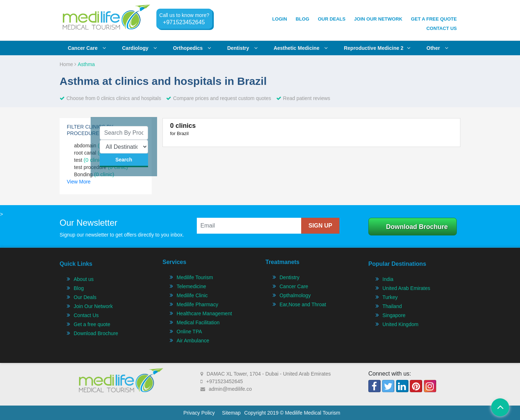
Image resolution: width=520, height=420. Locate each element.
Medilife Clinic (192, 295)
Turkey (390, 297)
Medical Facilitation (198, 322)
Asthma (86, 64)
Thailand (392, 306)
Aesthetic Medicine (301, 48)
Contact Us (442, 28)
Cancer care (87, 48)
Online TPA (189, 332)
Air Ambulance (193, 341)
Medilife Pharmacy (197, 304)
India (388, 279)
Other (437, 48)
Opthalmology (295, 295)
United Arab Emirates (406, 288)
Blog (303, 19)
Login (280, 19)
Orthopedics (192, 48)
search (124, 160)
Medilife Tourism (195, 277)
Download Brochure (417, 227)
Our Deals (332, 19)
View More (79, 182)
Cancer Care (294, 286)
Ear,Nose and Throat (303, 304)
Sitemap (231, 413)
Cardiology (140, 48)
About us (84, 279)
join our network (378, 19)
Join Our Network (93, 306)
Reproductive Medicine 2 (377, 48)
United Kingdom (400, 324)
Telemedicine (191, 286)
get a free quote (434, 19)
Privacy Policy (199, 413)
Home (68, 64)
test (89, 160)
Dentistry (242, 48)
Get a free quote (92, 324)
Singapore (394, 315)
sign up (320, 226)
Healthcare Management (204, 313)
